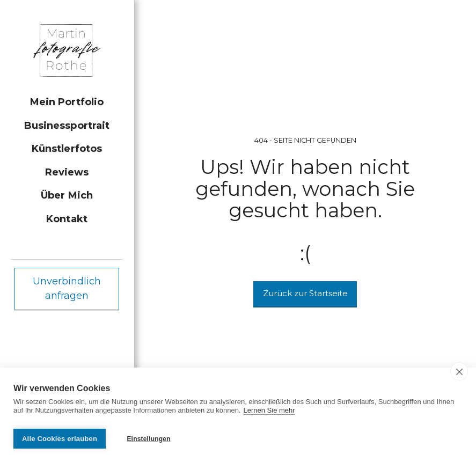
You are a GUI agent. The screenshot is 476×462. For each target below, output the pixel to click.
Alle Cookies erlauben (60, 439)
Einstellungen (148, 439)
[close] (459, 375)
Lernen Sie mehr (269, 413)
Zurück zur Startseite (305, 293)
